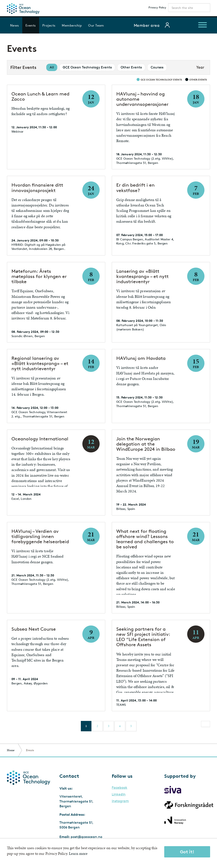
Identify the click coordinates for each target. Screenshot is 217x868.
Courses (157, 67)
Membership (72, 25)
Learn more (78, 853)
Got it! (187, 852)
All (52, 67)
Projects (49, 25)
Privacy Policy (157, 7)
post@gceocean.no (86, 837)
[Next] (206, 724)
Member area (147, 25)
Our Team (96, 25)
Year (200, 67)
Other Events (131, 67)
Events (31, 25)
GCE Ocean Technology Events (87, 67)
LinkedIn (119, 794)
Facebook (120, 788)
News (15, 25)
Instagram (120, 801)
